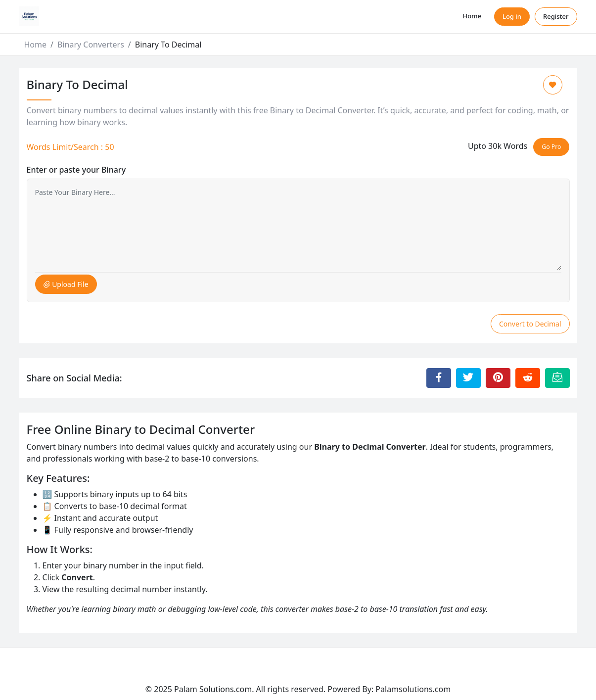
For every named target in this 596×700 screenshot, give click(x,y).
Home (472, 16)
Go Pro (551, 147)
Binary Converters (91, 45)
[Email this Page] (557, 378)
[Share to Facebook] (439, 378)
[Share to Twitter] (468, 378)
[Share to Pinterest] (498, 378)
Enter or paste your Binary (76, 170)
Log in (512, 16)
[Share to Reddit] (528, 378)
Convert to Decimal (530, 324)
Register (556, 16)
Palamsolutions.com (413, 689)
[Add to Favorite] (553, 85)
